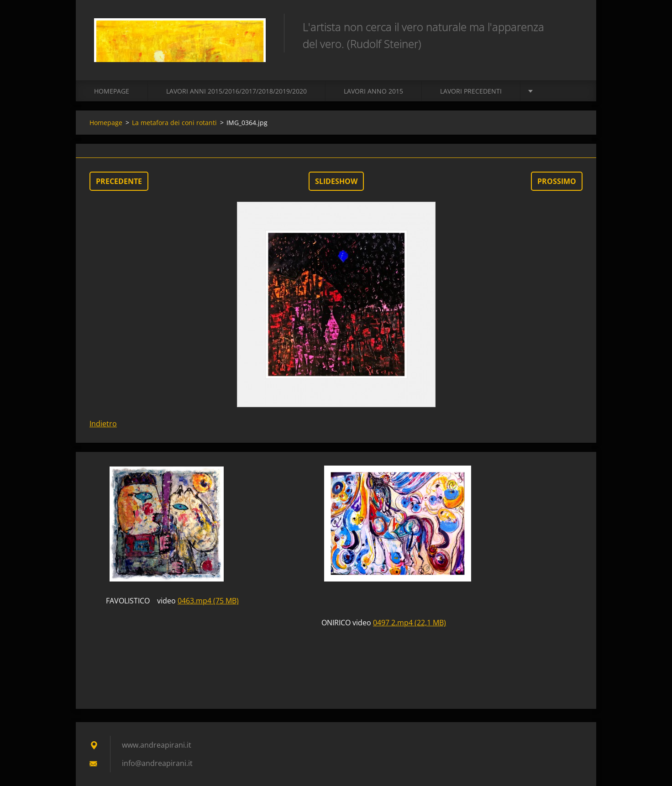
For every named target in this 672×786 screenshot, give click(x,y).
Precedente (119, 181)
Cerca (572, 26)
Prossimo (557, 181)
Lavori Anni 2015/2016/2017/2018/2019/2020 (236, 91)
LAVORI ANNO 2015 (373, 91)
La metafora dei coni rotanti (174, 123)
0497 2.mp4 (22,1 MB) (409, 623)
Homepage (112, 91)
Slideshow (336, 181)
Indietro (103, 424)
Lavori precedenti (471, 91)
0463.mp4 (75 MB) (208, 601)
